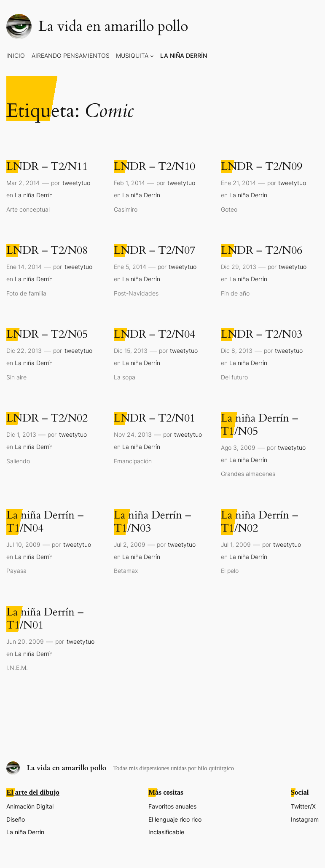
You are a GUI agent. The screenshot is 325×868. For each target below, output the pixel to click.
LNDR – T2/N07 (154, 251)
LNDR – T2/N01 (154, 418)
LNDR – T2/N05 (47, 335)
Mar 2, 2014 (23, 183)
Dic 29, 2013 (239, 267)
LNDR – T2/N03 (262, 335)
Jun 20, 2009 (25, 641)
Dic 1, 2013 (21, 434)
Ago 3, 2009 (238, 447)
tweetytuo (76, 183)
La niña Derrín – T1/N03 (152, 522)
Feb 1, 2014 (129, 183)
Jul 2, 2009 (130, 544)
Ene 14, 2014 (24, 267)
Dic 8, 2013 (237, 351)
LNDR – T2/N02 (47, 418)
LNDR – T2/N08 (47, 251)
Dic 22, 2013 (24, 351)
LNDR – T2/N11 (47, 167)
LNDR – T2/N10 (154, 167)
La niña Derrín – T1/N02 (259, 522)
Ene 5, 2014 (130, 267)
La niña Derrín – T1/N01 (45, 619)
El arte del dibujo (33, 792)
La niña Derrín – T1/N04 (45, 522)
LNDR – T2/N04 (154, 335)
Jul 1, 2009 (236, 544)
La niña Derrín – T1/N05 (259, 425)
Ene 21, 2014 (238, 183)
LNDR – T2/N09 (262, 167)
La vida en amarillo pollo (113, 26)
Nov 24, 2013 (133, 434)
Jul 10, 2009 (23, 544)
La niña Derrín (34, 195)
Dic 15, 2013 (131, 351)
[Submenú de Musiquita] (152, 56)
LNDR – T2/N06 (262, 251)
